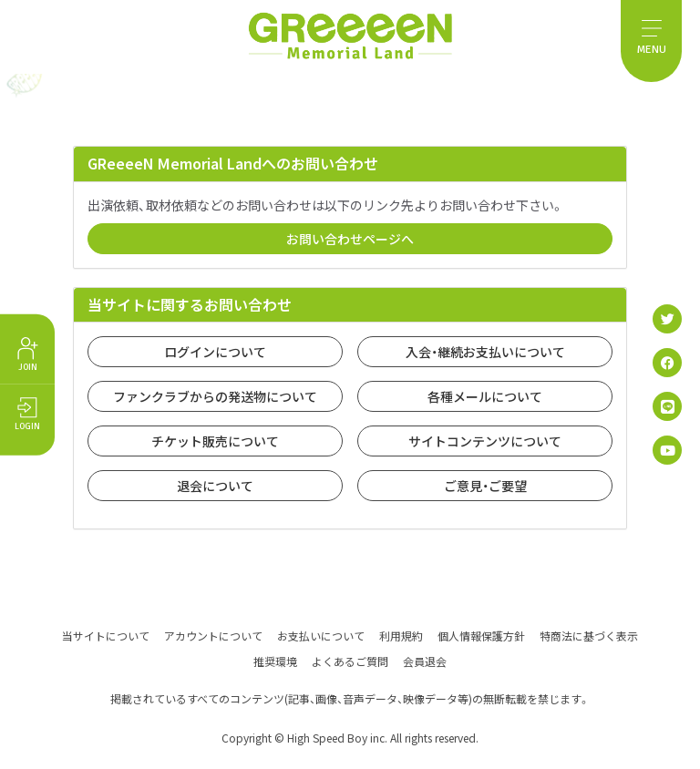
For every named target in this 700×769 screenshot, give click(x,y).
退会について (215, 486)
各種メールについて (485, 396)
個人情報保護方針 (481, 635)
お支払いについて (321, 635)
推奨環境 (275, 660)
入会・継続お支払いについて (485, 352)
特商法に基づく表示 (589, 635)
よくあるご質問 (350, 660)
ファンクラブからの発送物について (215, 396)
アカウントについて (213, 635)
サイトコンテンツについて (485, 441)
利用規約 (401, 635)
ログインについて (215, 352)
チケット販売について (215, 441)
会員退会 (425, 660)
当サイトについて (106, 635)
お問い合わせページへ (350, 239)
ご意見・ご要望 (485, 486)
